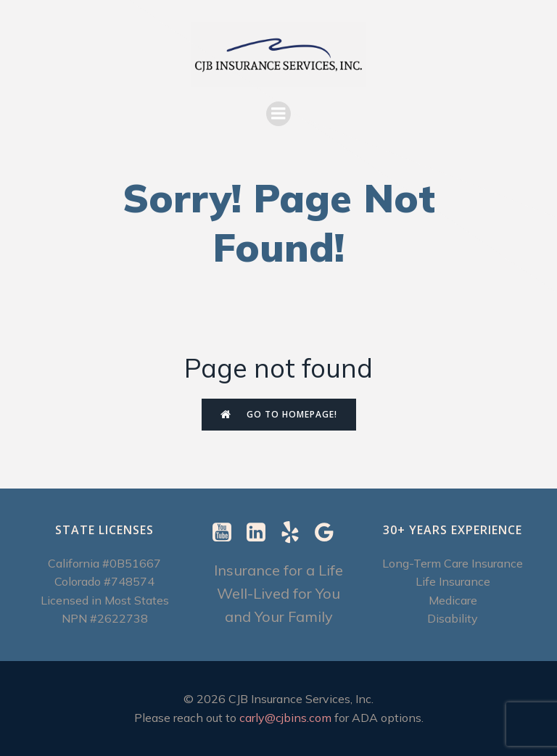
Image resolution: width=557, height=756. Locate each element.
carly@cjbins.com (285, 718)
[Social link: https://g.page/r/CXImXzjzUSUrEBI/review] (330, 533)
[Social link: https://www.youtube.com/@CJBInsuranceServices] (227, 533)
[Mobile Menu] (278, 114)
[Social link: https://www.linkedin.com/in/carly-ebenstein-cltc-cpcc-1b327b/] (261, 533)
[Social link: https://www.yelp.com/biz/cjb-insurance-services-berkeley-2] (296, 533)
